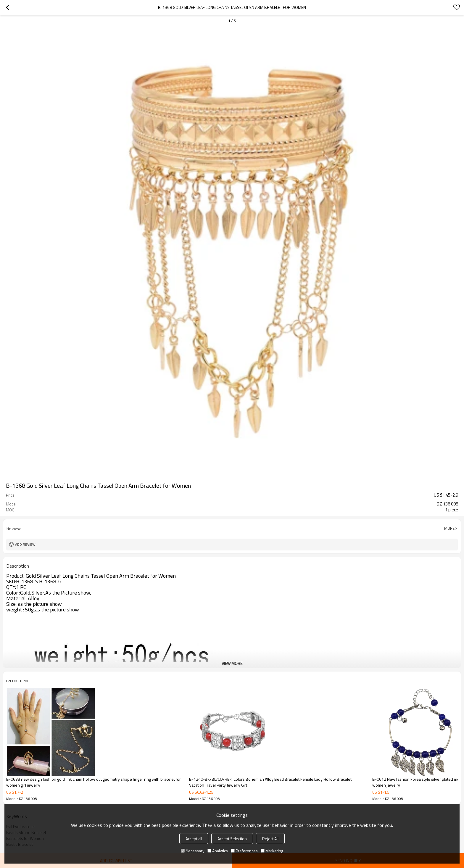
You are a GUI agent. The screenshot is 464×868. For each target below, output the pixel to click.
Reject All (270, 839)
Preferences (244, 851)
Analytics (218, 851)
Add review (25, 544)
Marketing (272, 851)
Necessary (193, 851)
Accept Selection (232, 839)
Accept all (194, 839)
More (449, 528)
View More (232, 663)
